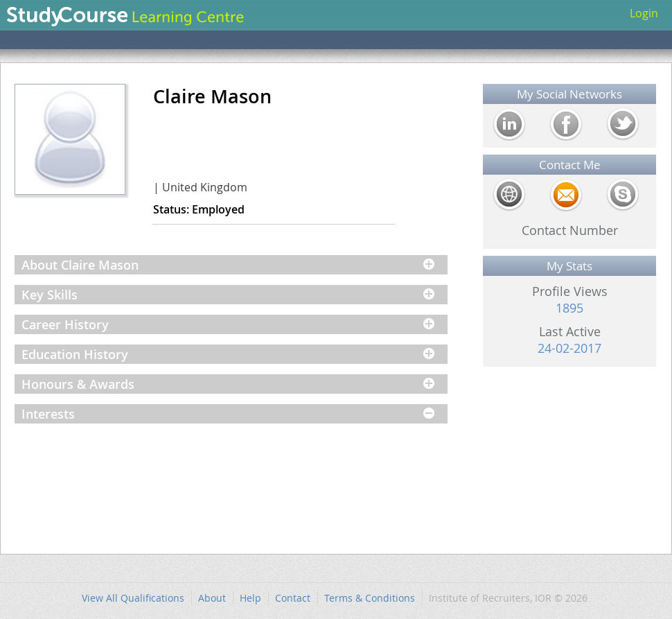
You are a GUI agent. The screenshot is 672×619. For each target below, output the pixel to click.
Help (250, 598)
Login (644, 13)
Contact (293, 598)
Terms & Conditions (370, 598)
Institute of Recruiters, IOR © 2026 (508, 598)
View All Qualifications (133, 598)
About (212, 598)
